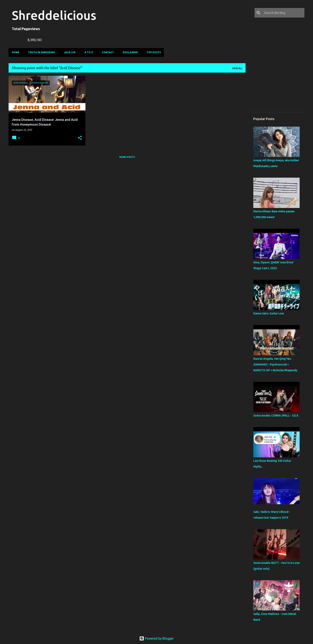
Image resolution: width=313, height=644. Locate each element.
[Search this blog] (283, 13)
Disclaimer (130, 52)
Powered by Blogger (156, 638)
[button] (80, 138)
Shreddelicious (54, 15)
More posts (127, 157)
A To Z (89, 52)
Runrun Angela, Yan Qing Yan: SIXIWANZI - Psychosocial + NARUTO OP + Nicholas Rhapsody (275, 364)
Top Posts (154, 52)
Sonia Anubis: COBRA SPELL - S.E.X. (276, 416)
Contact (108, 52)
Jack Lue (70, 52)
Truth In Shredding (42, 52)
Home (16, 52)
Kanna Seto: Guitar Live (269, 313)
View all (237, 68)
